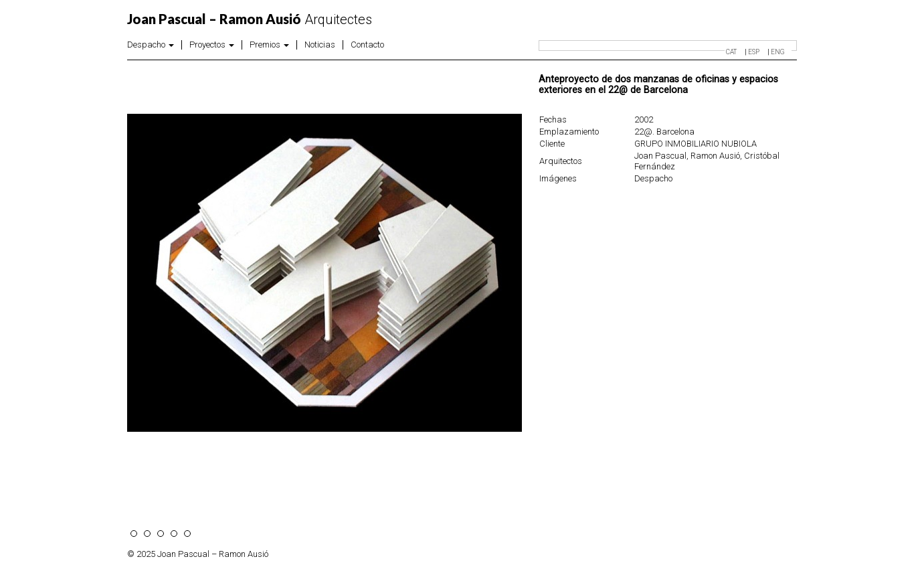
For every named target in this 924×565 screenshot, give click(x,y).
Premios (269, 45)
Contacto (367, 45)
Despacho (151, 45)
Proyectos (212, 45)
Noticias (320, 45)
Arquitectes (250, 19)
